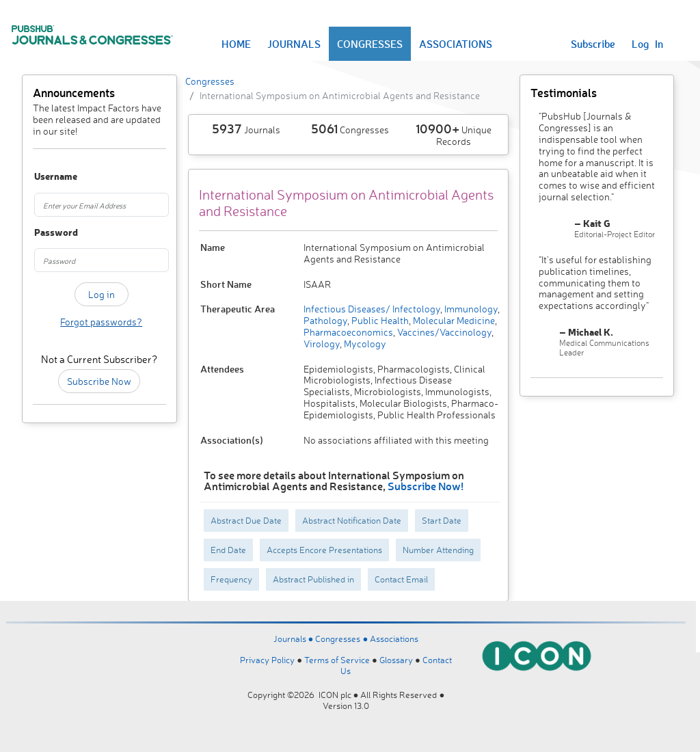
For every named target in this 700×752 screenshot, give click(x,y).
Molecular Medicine (453, 320)
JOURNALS (294, 44)
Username (43, 177)
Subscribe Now (99, 381)
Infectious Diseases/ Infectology (372, 309)
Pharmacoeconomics (348, 332)
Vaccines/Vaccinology (443, 332)
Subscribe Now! (426, 486)
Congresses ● (342, 639)
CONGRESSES (370, 44)
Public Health (379, 320)
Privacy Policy (267, 660)
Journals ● (295, 639)
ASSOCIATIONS (456, 44)
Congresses (210, 81)
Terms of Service (337, 660)
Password (43, 233)
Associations (394, 639)
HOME (236, 44)
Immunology (470, 309)
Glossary (396, 660)
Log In (647, 44)
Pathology (325, 320)
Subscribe (593, 44)
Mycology (364, 344)
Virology (322, 344)
